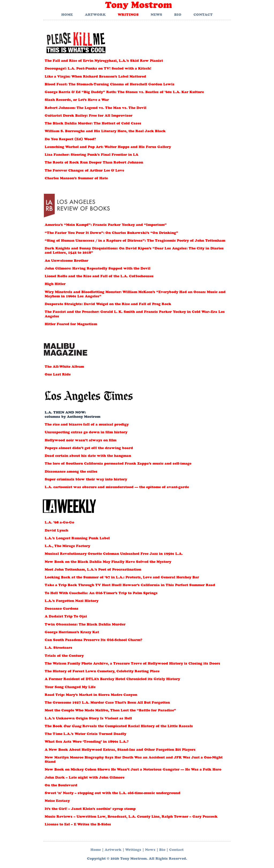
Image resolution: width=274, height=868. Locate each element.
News (156, 15)
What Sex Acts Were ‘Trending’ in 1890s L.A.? (87, 742)
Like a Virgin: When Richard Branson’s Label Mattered (95, 77)
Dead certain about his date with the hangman (88, 456)
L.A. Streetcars (58, 648)
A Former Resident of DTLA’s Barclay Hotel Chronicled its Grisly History (112, 679)
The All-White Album (64, 367)
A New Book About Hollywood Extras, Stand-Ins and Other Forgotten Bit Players (120, 750)
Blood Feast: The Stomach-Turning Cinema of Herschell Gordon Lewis (110, 85)
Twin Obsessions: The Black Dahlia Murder (85, 625)
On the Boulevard (61, 786)
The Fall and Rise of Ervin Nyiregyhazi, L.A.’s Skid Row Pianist (104, 61)
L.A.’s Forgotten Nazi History (72, 601)
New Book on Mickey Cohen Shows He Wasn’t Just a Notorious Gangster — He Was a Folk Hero (133, 770)
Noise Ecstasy (57, 801)
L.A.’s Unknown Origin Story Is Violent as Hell (88, 719)
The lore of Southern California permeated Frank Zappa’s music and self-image (118, 464)
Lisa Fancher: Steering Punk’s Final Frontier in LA (92, 155)
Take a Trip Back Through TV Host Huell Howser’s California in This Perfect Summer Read (130, 585)
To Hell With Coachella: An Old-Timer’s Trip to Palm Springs (101, 594)
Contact (203, 15)
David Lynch (56, 531)
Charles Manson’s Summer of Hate (76, 179)
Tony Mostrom (138, 6)
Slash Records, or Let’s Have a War (77, 100)
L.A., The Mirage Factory (67, 546)
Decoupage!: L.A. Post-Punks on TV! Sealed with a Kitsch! (98, 69)
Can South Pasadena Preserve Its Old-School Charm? (94, 640)
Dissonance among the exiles (71, 472)
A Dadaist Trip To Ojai (66, 617)
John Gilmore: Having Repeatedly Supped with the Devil (98, 269)
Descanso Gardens (62, 609)
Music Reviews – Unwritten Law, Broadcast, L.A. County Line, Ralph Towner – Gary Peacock (131, 817)
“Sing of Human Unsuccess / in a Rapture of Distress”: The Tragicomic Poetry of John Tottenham (135, 241)
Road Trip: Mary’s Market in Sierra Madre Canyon (91, 695)
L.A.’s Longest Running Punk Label (77, 539)
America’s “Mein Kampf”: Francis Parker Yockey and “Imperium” (106, 225)
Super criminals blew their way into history (86, 480)
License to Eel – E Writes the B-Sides (78, 825)
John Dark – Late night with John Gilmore (85, 778)
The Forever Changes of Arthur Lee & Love (84, 171)
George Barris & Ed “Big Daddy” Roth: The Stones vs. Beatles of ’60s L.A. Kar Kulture (124, 92)
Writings (128, 15)
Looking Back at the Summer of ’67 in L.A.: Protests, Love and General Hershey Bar (122, 578)
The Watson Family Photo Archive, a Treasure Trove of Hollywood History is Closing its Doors (132, 664)
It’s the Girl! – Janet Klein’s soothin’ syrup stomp (90, 809)
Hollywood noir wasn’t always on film (81, 441)
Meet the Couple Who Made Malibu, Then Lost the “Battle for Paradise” (110, 711)
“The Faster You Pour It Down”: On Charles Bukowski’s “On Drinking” (111, 233)
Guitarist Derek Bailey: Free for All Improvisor (89, 116)
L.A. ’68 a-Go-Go (59, 523)
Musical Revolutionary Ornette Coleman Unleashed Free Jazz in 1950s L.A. (114, 554)
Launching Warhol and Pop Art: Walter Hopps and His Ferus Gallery (108, 147)
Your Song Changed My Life (70, 687)
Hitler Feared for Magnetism (71, 325)
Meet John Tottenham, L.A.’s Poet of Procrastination (93, 570)
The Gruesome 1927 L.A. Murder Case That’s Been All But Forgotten (107, 703)
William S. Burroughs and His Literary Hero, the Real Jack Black (105, 132)
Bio (178, 15)
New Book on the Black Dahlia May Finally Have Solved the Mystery (108, 562)
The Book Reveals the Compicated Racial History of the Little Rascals (119, 727)
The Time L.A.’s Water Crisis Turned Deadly (85, 734)
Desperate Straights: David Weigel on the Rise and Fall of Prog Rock (108, 304)
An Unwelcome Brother (66, 261)
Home (67, 15)
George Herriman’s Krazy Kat (72, 633)
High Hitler (55, 284)
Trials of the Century (64, 656)
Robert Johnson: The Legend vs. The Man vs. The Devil (96, 108)
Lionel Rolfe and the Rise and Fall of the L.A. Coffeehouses (99, 277)
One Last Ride (58, 375)
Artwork (95, 15)
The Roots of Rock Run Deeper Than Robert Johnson (94, 163)
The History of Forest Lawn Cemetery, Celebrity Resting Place (102, 672)
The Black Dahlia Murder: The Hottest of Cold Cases (93, 124)
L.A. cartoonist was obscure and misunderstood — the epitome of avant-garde (117, 488)
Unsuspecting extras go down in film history (86, 433)
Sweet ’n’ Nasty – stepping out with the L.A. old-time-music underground (113, 793)
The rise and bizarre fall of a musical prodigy (87, 425)
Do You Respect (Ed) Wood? (70, 140)
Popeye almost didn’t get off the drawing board (89, 448)
